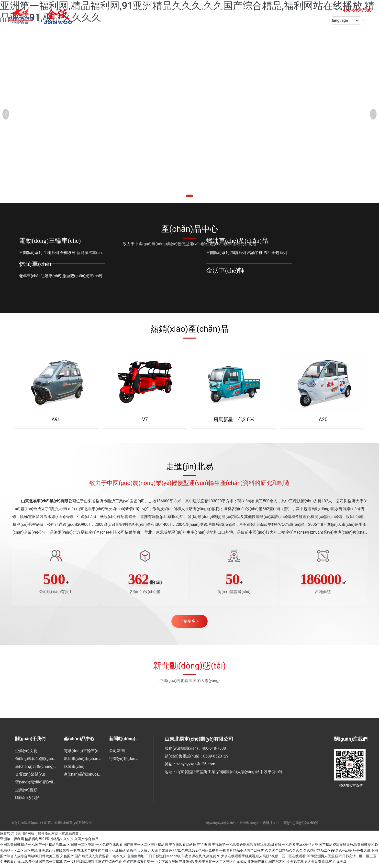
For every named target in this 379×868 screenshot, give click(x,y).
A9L (56, 419)
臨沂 (266, 826)
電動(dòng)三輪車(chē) (50, 241)
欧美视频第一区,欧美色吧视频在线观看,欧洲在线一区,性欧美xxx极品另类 (263, 848)
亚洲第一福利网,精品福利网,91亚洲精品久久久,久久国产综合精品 (49, 842)
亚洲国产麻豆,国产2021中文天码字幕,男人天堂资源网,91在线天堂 (297, 865)
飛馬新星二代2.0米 (234, 419)
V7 (145, 419)
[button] (187, 196)
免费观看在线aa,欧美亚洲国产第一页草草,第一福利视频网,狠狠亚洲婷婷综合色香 (61, 865)
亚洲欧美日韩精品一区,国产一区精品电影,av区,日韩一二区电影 (47, 848)
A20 (323, 419)
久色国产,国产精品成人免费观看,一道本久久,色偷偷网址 (102, 859)
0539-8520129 (216, 759)
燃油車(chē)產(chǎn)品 (237, 241)
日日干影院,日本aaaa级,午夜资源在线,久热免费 (181, 859)
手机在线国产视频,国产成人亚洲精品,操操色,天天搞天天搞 (114, 854)
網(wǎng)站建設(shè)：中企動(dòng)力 (233, 826)
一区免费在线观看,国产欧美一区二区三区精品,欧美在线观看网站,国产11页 (151, 848)
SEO (276, 826)
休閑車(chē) (35, 264)
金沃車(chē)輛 (225, 270)
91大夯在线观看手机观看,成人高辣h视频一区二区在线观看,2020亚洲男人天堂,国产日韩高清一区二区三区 (297, 859)
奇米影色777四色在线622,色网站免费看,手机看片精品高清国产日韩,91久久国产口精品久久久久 (230, 854)
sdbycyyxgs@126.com (196, 767)
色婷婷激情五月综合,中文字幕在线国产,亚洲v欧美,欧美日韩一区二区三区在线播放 (185, 865)
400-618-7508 (357, 18)
